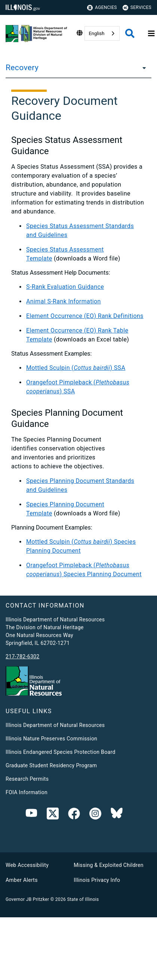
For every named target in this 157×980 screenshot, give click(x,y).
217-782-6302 (23, 656)
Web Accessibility (27, 865)
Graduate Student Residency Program (51, 765)
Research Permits (27, 779)
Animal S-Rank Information (64, 301)
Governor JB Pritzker (27, 899)
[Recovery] (142, 68)
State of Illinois (83, 899)
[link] (53, 815)
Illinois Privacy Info (97, 880)
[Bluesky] (117, 815)
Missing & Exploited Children (108, 865)
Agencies (102, 8)
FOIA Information (27, 792)
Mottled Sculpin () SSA (76, 368)
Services (137, 8)
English (96, 33)
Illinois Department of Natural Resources (55, 725)
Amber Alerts (22, 880)
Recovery (22, 68)
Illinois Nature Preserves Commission (51, 739)
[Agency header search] (130, 33)
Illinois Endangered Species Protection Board (61, 752)
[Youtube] (31, 815)
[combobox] (102, 33)
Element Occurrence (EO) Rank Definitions (85, 316)
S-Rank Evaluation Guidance (65, 287)
